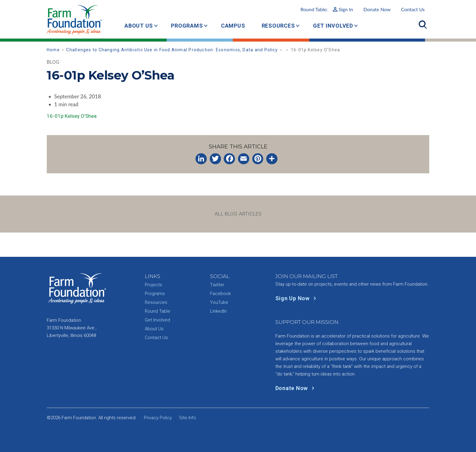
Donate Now (377, 9)
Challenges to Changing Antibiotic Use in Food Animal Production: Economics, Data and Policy (172, 50)
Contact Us (413, 9)
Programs (187, 26)
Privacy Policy (158, 418)
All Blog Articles (238, 214)
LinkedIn (218, 311)
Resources (278, 26)
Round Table (158, 311)
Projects (153, 285)
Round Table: (327, 9)
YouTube (219, 302)
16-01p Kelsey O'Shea (72, 116)
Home (53, 50)
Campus (233, 26)
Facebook (220, 294)
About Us (139, 26)
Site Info (188, 418)
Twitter (217, 285)
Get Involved (333, 26)
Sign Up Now (297, 298)
